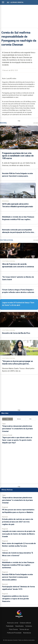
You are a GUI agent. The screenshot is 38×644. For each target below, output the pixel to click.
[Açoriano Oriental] (19, 618)
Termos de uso (24, 629)
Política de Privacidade (14, 633)
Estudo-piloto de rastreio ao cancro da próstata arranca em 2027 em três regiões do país (18, 522)
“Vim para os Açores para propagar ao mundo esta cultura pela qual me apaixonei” (18, 364)
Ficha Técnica (13, 629)
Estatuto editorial (25, 623)
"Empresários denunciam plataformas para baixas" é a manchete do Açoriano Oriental (17, 429)
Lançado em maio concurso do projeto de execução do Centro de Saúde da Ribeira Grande (19, 534)
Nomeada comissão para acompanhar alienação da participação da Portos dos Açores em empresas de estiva (18, 232)
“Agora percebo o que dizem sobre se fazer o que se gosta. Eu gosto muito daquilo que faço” (17, 440)
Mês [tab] (30, 419)
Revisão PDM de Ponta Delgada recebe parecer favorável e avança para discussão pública (18, 176)
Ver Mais (36, 123)
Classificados (19, 626)
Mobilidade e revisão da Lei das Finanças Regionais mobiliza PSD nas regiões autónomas (18, 219)
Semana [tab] (19, 419)
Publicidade (10, 626)
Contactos (29, 626)
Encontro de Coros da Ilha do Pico (16, 333)
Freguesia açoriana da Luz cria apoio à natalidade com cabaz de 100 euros (18, 156)
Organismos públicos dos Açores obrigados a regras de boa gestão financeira (16, 599)
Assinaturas (27, 633)
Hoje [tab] (8, 419)
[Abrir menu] (3, 2)
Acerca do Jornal (13, 623)
